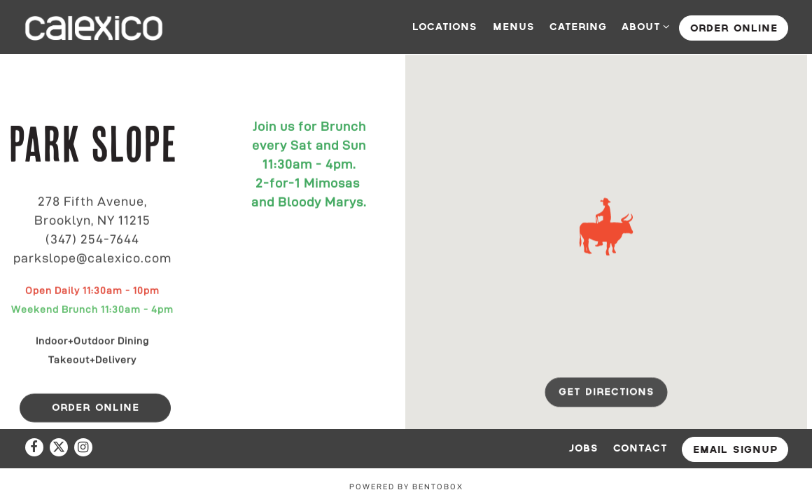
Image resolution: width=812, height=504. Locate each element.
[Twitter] (59, 447)
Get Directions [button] (607, 393)
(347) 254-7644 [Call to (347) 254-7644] (92, 239)
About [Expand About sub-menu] (643, 25)
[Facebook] (34, 447)
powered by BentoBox (406, 486)
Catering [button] (578, 27)
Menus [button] (514, 27)
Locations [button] (445, 27)
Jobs (583, 448)
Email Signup (735, 450)
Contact (640, 448)
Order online (734, 28)
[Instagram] (83, 447)
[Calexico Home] (94, 27)
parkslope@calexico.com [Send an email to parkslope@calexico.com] (92, 258)
